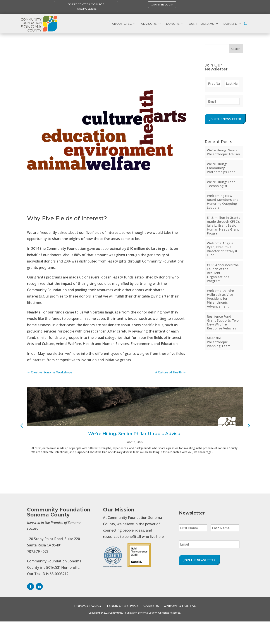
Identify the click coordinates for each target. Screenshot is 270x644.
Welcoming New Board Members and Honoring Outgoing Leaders (223, 201)
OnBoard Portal (180, 606)
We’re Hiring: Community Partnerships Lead (221, 168)
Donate (230, 24)
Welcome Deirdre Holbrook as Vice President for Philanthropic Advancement (220, 298)
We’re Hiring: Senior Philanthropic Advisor (224, 152)
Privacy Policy (88, 606)
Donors (173, 24)
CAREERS (151, 606)
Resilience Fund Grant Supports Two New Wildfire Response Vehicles (223, 322)
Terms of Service (122, 606)
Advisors (149, 24)
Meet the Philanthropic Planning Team (219, 342)
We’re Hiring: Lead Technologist (221, 184)
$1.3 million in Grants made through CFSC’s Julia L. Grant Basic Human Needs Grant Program (224, 225)
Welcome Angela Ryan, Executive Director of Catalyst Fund (222, 249)
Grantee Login (162, 4)
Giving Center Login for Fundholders (86, 6)
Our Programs (201, 24)
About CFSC (122, 24)
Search (236, 49)
